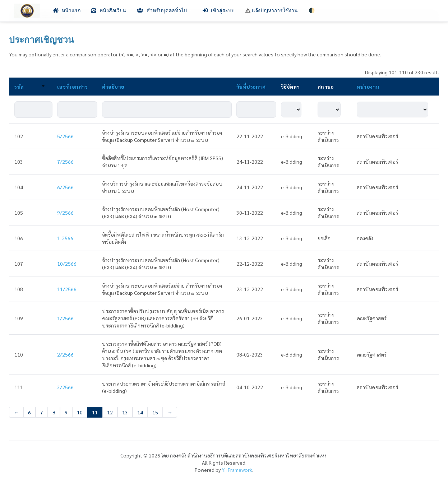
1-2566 (65, 238)
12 (110, 412)
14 (140, 412)
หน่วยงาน (368, 87)
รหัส (29, 87)
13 (125, 412)
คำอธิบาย (113, 87)
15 (155, 412)
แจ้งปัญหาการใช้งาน (272, 11)
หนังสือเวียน (109, 11)
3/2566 (65, 387)
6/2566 (65, 187)
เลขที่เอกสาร (72, 87)
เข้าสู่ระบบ (219, 11)
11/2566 (67, 289)
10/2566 (67, 264)
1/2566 (65, 318)
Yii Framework (237, 470)
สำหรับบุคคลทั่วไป (164, 11)
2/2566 (65, 354)
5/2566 (65, 136)
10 (80, 412)
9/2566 (65, 213)
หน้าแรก (67, 11)
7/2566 (65, 162)
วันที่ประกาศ (251, 87)
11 (95, 412)
